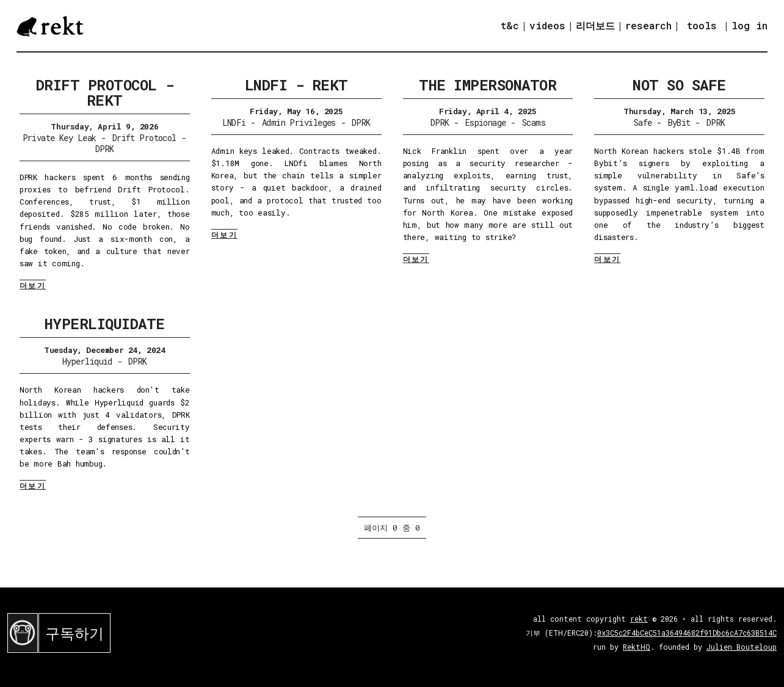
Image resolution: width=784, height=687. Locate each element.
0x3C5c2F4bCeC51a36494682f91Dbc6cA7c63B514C (687, 633)
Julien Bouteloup (742, 647)
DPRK (105, 149)
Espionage (486, 122)
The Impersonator (488, 85)
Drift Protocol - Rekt (105, 93)
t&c (510, 25)
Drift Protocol (144, 138)
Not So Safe (679, 85)
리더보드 (595, 25)
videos (547, 25)
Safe (643, 122)
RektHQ (637, 647)
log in (750, 26)
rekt (639, 619)
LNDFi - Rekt (296, 85)
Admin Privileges (299, 122)
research (648, 25)
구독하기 (74, 633)
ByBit (679, 122)
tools (702, 25)
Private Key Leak (60, 138)
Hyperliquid (87, 361)
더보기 (33, 285)
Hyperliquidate (105, 324)
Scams (534, 122)
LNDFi (234, 122)
